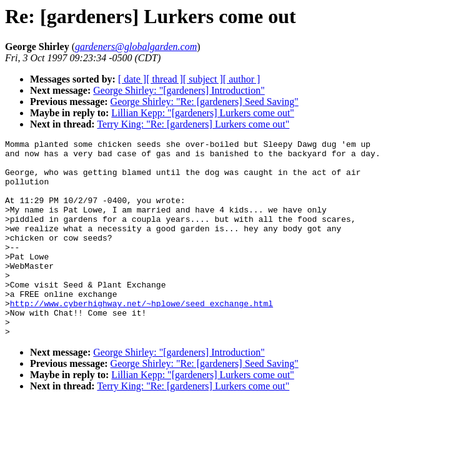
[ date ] (132, 79)
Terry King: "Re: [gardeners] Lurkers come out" (193, 124)
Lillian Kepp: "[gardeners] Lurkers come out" (203, 113)
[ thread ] (165, 79)
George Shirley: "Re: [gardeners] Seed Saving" (205, 102)
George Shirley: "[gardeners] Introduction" (179, 90)
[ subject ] (203, 79)
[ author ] (242, 79)
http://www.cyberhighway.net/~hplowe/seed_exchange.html (141, 337)
